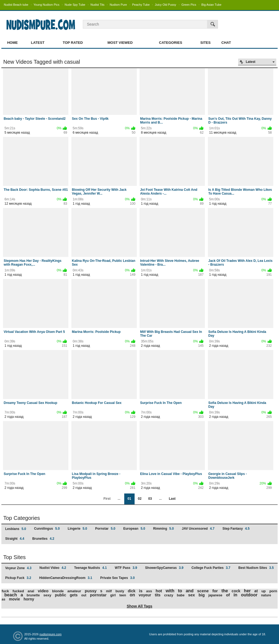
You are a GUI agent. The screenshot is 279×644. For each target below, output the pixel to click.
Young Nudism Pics (46, 5)
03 (150, 499)
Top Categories (22, 518)
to (180, 591)
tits (158, 595)
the (225, 591)
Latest (38, 43)
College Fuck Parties (211, 568)
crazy (169, 595)
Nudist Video (53, 568)
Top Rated (73, 43)
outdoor (249, 595)
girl (113, 595)
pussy (91, 591)
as (3, 599)
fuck (5, 591)
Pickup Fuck (18, 578)
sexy (47, 595)
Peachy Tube (141, 5)
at (256, 591)
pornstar (98, 595)
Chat (226, 43)
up (263, 591)
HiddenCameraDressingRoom (66, 578)
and (190, 591)
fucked (18, 591)
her (247, 591)
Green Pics (189, 5)
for (215, 591)
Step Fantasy (236, 529)
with (170, 591)
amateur (74, 591)
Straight (15, 539)
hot (159, 591)
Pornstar (105, 529)
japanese (215, 595)
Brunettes (43, 539)
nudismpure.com (51, 634)
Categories (171, 43)
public (60, 595)
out (84, 595)
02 (140, 499)
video (43, 591)
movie (14, 599)
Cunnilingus (47, 529)
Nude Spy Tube (75, 5)
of (228, 595)
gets (74, 595)
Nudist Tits (97, 5)
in (235, 595)
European (134, 529)
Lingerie (77, 529)
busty (120, 591)
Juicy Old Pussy (165, 5)
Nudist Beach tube (16, 5)
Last (172, 499)
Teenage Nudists (90, 568)
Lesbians (16, 529)
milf (109, 591)
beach (11, 595)
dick (132, 591)
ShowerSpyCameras (164, 568)
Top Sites (14, 557)
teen (123, 595)
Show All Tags (139, 606)
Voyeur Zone (18, 568)
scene (203, 591)
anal (31, 591)
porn (273, 591)
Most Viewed (120, 43)
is (141, 591)
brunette (33, 595)
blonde (58, 591)
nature (266, 595)
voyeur (145, 595)
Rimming (163, 529)
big (202, 595)
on (132, 595)
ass (149, 591)
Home (12, 43)
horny (29, 599)
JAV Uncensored (198, 529)
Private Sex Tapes (118, 578)
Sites (205, 43)
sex (191, 595)
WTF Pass (126, 568)
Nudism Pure (118, 5)
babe (181, 595)
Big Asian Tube (211, 5)
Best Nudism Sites (256, 568)
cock (236, 591)
